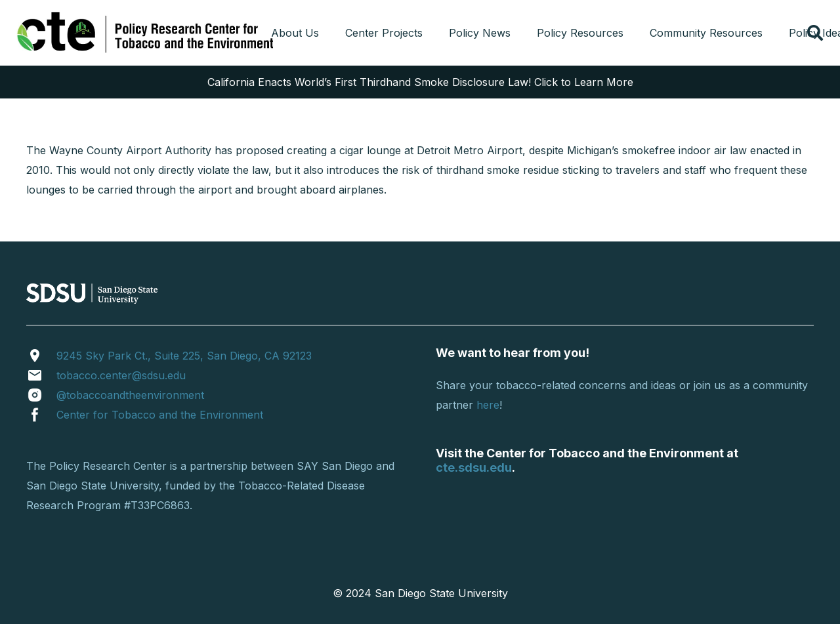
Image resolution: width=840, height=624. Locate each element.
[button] (815, 33)
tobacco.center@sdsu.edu (121, 375)
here (488, 405)
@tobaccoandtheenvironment (130, 395)
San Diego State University (441, 593)
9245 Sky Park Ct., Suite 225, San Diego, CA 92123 (184, 356)
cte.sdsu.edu (474, 468)
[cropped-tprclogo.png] (147, 33)
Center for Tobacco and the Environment (160, 415)
